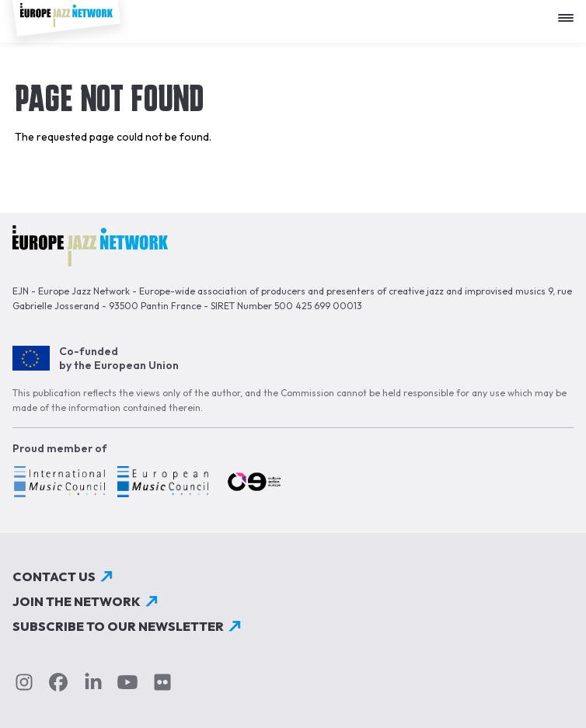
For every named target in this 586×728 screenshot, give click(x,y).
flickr (162, 682)
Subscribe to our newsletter (118, 626)
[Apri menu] (570, 12)
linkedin (93, 682)
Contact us (54, 576)
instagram (24, 682)
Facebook (58, 682)
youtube (127, 682)
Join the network (77, 601)
